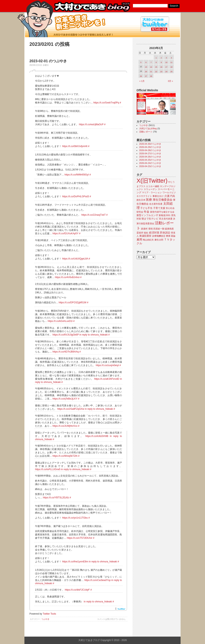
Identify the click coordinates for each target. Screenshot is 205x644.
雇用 (139, 239)
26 (141, 76)
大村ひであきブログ (92, 7)
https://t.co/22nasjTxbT (93, 215)
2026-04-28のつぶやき (150, 150)
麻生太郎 (159, 240)
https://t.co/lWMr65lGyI (77, 175)
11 (171, 62)
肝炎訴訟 (165, 233)
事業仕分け (158, 196)
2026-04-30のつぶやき (150, 144)
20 (146, 72)
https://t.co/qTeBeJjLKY (65, 399)
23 (161, 72)
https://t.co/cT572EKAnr (80, 538)
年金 (147, 212)
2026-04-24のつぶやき (150, 163)
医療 (149, 200)
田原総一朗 (159, 229)
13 (146, 67)
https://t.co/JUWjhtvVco (65, 426)
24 (166, 72)
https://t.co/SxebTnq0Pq (106, 103)
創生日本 (141, 200)
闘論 (173, 236)
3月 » (170, 81)
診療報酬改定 (159, 236)
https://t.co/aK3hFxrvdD (107, 379)
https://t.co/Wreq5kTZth (65, 456)
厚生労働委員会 (163, 200)
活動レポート (146, 132)
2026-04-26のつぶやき (150, 157)
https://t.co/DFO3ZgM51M (72, 302)
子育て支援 (159, 208)
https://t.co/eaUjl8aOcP (91, 124)
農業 (168, 236)
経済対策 (154, 233)
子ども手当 (146, 208)
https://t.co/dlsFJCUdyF (77, 590)
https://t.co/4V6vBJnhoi (67, 277)
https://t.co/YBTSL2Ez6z (56, 498)
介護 (167, 196)
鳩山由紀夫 (148, 240)
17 (166, 67)
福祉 (146, 233)
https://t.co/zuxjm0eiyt (107, 365)
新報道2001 (165, 215)
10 (166, 62)
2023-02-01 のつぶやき (48, 61)
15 (156, 67)
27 (146, 76)
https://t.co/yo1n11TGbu (75, 518)
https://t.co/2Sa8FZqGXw (71, 409)
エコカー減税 (153, 186)
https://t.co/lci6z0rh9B (97, 436)
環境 (151, 229)
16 (161, 67)
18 (171, 67)
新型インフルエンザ (147, 215)
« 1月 (142, 81)
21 (151, 72)
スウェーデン (150, 189)
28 (151, 76)
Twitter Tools (49, 614)
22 (156, 72)
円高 (173, 196)
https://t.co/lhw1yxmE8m (75, 562)
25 (171, 72)
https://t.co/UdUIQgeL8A (75, 259)
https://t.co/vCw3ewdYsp (97, 580)
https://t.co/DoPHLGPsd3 (75, 196)
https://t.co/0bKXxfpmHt (75, 146)
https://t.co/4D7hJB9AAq (66, 352)
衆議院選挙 (145, 236)
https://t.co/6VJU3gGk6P (66, 335)
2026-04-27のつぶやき (150, 153)
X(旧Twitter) (152, 181)
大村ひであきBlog (148, 128)
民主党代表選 (166, 219)
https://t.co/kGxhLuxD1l (60, 321)
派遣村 (144, 229)
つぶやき (45, 619)
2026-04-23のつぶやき (150, 166)
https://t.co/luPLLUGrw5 (48, 469)
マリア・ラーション (152, 192)
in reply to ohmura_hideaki (94, 335)
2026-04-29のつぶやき (150, 147)
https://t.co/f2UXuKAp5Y (65, 233)
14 (151, 67)
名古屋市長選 (156, 204)
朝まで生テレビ (150, 219)
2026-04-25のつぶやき (150, 160)
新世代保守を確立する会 (162, 212)
